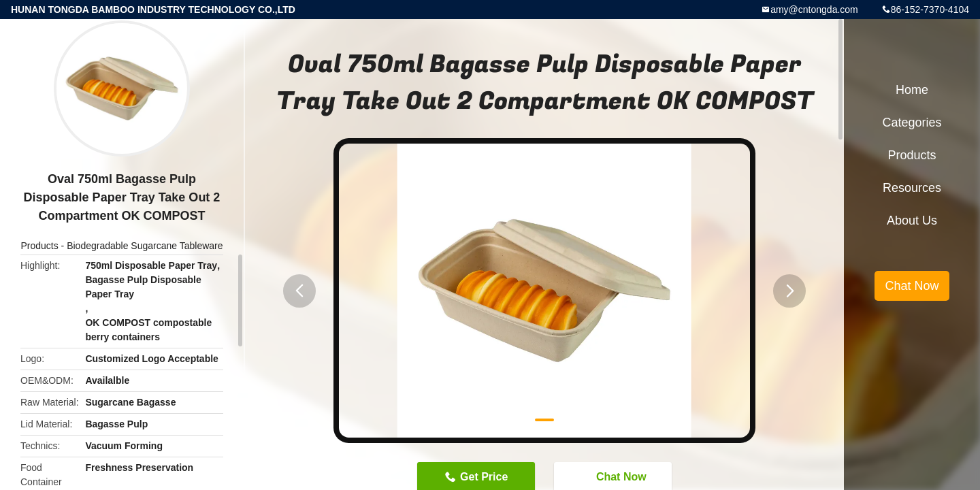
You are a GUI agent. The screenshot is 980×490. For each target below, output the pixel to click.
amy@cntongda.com (814, 10)
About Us (912, 220)
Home (912, 90)
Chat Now (912, 286)
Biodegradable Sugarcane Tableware (145, 246)
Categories (912, 122)
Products (39, 246)
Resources (912, 188)
